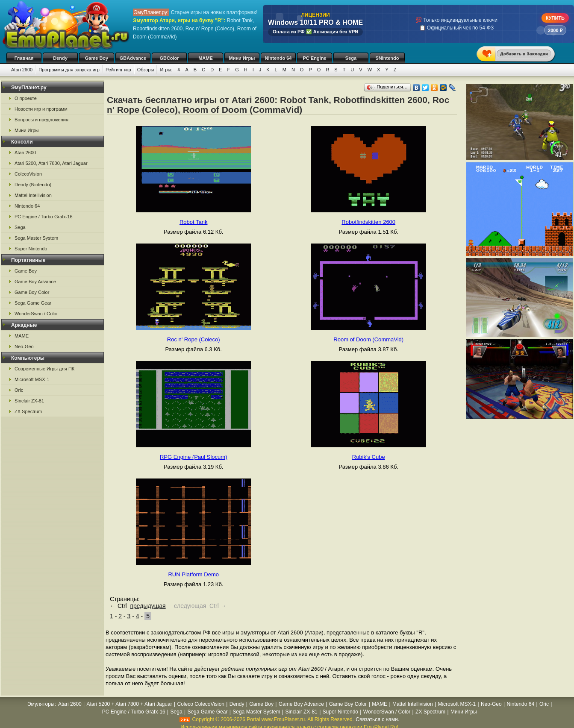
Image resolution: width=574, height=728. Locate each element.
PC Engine (314, 58)
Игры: (166, 70)
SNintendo (387, 58)
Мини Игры (242, 58)
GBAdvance (133, 58)
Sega (351, 58)
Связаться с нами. (377, 719)
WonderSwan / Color (36, 314)
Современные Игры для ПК (44, 369)
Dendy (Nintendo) (33, 185)
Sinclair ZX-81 (29, 401)
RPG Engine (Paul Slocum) (194, 457)
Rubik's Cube (369, 457)
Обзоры (146, 70)
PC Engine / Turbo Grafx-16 (44, 217)
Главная (24, 58)
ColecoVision (28, 174)
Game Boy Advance (35, 282)
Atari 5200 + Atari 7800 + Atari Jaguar (130, 704)
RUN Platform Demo (193, 574)
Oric (19, 390)
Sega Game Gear (33, 303)
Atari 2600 (22, 70)
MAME (206, 58)
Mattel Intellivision (33, 195)
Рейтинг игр (118, 70)
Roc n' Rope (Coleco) (194, 339)
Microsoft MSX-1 (32, 379)
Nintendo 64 (278, 58)
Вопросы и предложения (41, 120)
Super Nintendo (31, 249)
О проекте (26, 98)
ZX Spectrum (28, 411)
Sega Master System (36, 238)
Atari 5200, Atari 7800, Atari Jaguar (51, 163)
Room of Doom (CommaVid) (368, 339)
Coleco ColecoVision (201, 704)
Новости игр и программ (41, 109)
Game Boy (97, 58)
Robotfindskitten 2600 (368, 222)
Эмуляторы (41, 704)
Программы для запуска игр (69, 70)
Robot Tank (194, 222)
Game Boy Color (32, 292)
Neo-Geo (24, 346)
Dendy (60, 58)
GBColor (169, 58)
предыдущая (148, 606)
